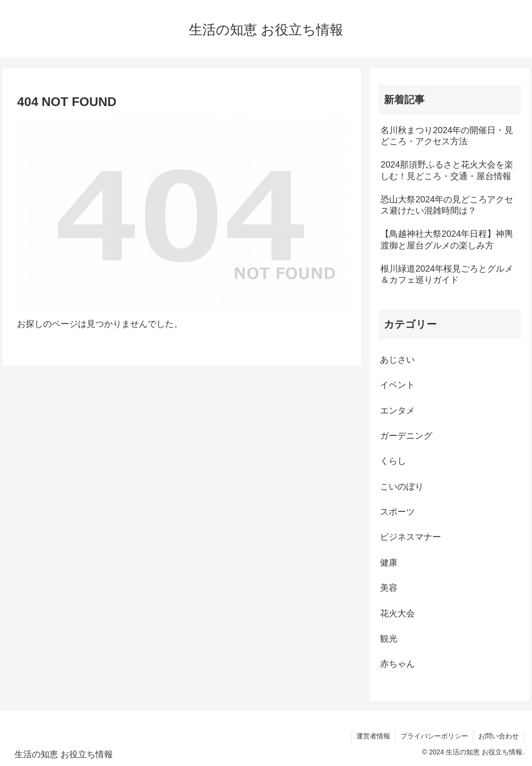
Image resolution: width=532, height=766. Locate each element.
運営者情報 (373, 736)
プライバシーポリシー (434, 736)
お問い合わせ (499, 736)
